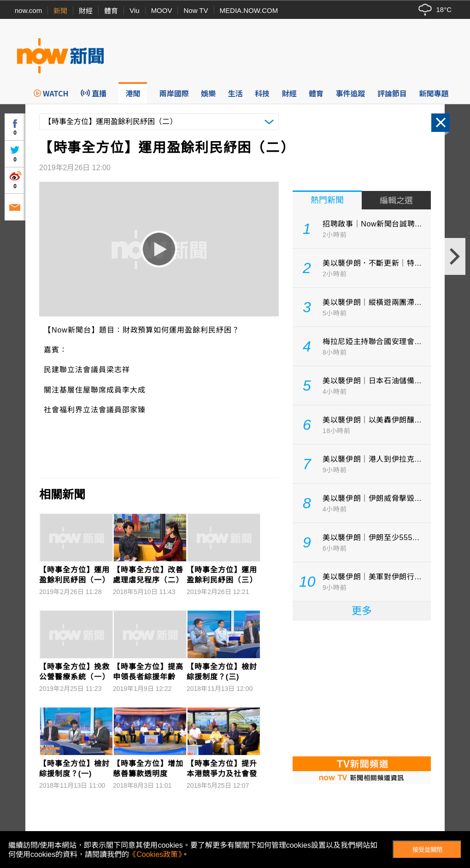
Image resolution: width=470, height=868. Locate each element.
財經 (86, 11)
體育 (111, 11)
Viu (134, 10)
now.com (28, 10)
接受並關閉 (427, 850)
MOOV (162, 10)
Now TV (196, 10)
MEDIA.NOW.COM (249, 10)
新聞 (60, 11)
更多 (362, 611)
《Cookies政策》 (155, 854)
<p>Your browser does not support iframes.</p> (362, 688)
